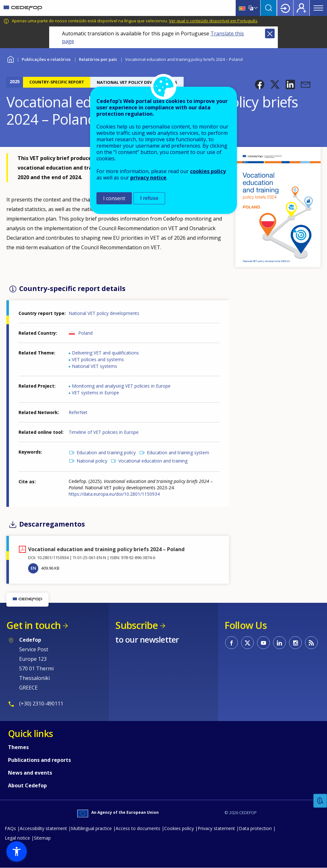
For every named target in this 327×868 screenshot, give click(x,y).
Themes (18, 747)
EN (33, 568)
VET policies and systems (98, 359)
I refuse (149, 198)
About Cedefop (27, 785)
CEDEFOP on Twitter (247, 643)
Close (270, 33)
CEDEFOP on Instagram (295, 643)
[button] (260, 84)
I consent (114, 198)
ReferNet (78, 412)
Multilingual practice (91, 828)
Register (301, 8)
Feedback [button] (320, 801)
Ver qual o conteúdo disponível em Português (213, 21)
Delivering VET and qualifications (105, 353)
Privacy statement (216, 828)
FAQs (10, 828)
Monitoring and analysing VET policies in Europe (121, 386)
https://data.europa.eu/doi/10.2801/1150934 (114, 494)
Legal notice (17, 838)
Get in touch (34, 625)
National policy (92, 461)
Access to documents (138, 828)
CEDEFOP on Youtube (263, 643)
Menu (318, 8)
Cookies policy (179, 828)
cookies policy (208, 171)
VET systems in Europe (95, 393)
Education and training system (178, 452)
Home (10, 58)
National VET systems (95, 366)
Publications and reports (39, 760)
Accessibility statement (43, 828)
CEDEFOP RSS (311, 643)
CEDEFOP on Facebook (232, 643)
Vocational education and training (153, 461)
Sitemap (42, 838)
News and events (30, 773)
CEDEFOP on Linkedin (279, 643)
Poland (85, 333)
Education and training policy (106, 452)
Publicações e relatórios (46, 59)
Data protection (255, 828)
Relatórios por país (98, 59)
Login (285, 8)
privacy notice (148, 178)
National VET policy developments (104, 313)
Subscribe (137, 625)
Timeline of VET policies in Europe (104, 432)
